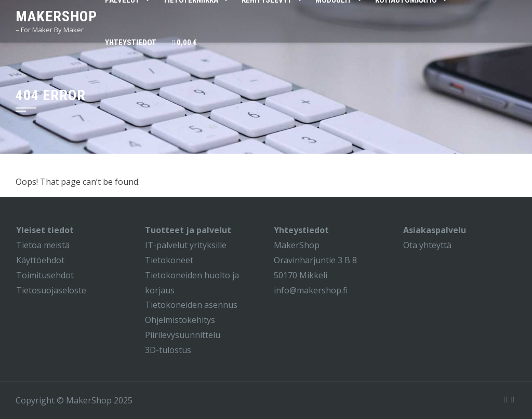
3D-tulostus (168, 350)
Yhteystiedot (131, 43)
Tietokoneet (169, 260)
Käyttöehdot (40, 260)
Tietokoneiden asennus (191, 305)
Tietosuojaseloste (51, 290)
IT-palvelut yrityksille (186, 245)
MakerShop (56, 16)
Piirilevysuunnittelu (183, 335)
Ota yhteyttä (427, 245)
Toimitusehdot (45, 275)
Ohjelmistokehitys (180, 320)
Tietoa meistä (43, 245)
